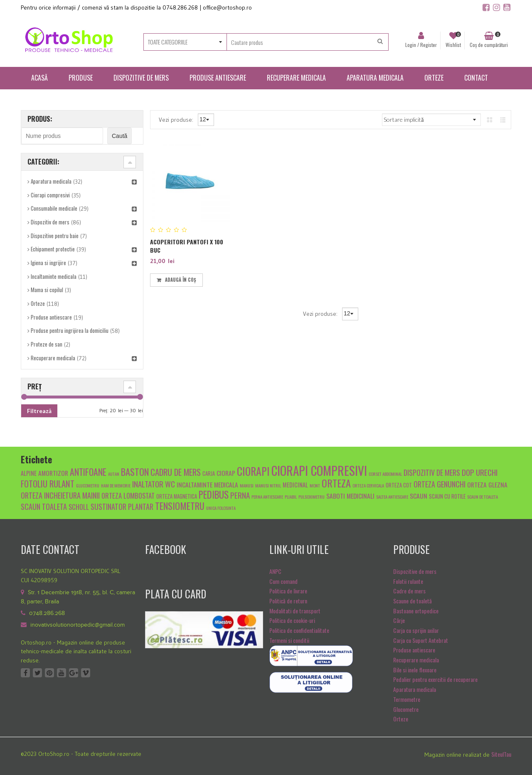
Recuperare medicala (53, 358)
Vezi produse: (177, 119)
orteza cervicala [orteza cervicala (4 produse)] (368, 485)
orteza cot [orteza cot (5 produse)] (399, 485)
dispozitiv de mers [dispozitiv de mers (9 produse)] (432, 472)
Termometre (407, 699)
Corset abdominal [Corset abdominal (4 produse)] (385, 474)
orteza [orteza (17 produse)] (336, 483)
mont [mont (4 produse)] (315, 485)
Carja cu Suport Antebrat (421, 640)
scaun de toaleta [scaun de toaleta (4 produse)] (483, 497)
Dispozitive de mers (415, 571)
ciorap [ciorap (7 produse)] (226, 473)
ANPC (275, 571)
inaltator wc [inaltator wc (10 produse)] (154, 484)
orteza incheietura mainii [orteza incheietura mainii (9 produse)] (60, 495)
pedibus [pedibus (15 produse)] (214, 495)
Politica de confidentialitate (299, 630)
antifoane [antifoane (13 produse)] (88, 472)
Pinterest (49, 673)
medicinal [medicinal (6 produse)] (295, 485)
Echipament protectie (53, 249)
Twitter (37, 673)
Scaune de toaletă (413, 601)
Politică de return (288, 601)
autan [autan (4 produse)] (114, 474)
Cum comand (283, 581)
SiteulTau (501, 754)
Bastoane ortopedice (416, 611)
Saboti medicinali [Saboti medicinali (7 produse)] (350, 496)
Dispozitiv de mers (50, 222)
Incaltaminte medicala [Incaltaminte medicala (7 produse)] (207, 484)
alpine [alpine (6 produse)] (29, 473)
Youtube (62, 673)
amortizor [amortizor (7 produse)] (53, 473)
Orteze (38, 303)
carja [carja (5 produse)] (209, 474)
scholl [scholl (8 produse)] (79, 507)
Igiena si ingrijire (48, 263)
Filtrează (39, 411)
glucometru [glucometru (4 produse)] (88, 485)
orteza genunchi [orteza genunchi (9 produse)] (440, 484)
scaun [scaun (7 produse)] (419, 496)
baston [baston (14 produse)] (135, 471)
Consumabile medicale (54, 208)
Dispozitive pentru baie (55, 236)
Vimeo (86, 673)
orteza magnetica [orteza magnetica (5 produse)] (177, 496)
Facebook (25, 673)
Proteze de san (47, 344)
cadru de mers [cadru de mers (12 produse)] (176, 472)
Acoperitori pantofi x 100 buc (187, 246)
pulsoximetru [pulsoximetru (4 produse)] (312, 497)
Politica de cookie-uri (292, 620)
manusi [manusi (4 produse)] (247, 485)
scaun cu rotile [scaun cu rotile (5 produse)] (447, 496)
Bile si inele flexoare (415, 670)
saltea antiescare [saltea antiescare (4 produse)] (392, 497)
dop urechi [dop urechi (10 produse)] (480, 472)
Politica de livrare (288, 591)
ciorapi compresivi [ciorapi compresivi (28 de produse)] (319, 470)
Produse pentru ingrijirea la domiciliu (70, 330)
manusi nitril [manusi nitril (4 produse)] (268, 485)
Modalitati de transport (295, 611)
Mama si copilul (47, 290)
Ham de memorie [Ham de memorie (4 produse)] (116, 485)
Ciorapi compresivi (50, 195)
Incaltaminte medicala (54, 276)
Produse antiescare (51, 317)
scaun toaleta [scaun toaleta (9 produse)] (44, 506)
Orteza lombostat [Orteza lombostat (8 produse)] (128, 496)
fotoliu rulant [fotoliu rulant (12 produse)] (48, 483)
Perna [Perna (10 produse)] (240, 495)
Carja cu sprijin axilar (416, 630)
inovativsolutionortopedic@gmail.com (78, 625)
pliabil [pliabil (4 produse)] (291, 497)
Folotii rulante (408, 581)
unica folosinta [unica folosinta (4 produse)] (221, 508)
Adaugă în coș (181, 280)
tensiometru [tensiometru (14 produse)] (180, 506)
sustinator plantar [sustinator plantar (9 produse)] (122, 506)
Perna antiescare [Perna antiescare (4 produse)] (267, 497)
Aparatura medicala (51, 181)
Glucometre (406, 709)
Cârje (399, 620)
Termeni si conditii (289, 640)
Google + (74, 673)
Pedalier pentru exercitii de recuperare (435, 679)
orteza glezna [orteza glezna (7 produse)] (487, 484)
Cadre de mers (409, 591)
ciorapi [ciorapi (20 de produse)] (253, 471)
